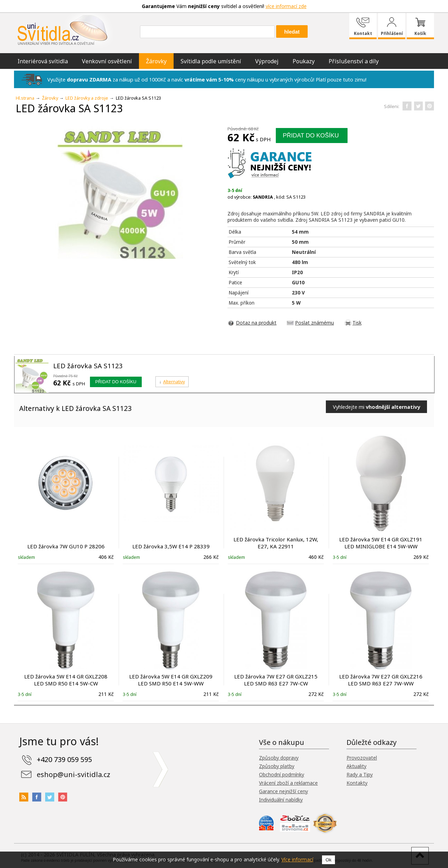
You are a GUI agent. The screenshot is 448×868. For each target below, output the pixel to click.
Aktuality (356, 766)
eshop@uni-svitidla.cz (73, 774)
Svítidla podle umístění (211, 61)
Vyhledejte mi (376, 407)
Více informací (297, 859)
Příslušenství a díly (354, 61)
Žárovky (156, 61)
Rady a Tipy (360, 774)
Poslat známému (314, 323)
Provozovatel (362, 758)
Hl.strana (25, 98)
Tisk (357, 323)
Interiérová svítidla (43, 61)
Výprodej (267, 61)
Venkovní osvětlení (107, 61)
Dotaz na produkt (256, 323)
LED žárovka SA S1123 (88, 366)
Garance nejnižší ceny (283, 791)
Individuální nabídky (281, 800)
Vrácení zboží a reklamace (288, 783)
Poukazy (304, 61)
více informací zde (286, 6)
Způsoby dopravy (279, 758)
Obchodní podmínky (282, 774)
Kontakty (357, 783)
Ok (328, 860)
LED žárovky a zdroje (87, 98)
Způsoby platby (277, 766)
